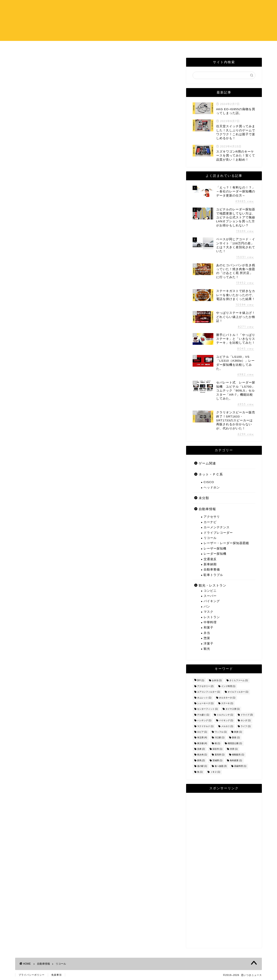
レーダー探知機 (215, 554)
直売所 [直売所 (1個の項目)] (220, 755)
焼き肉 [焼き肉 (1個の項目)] (202, 755)
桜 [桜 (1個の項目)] (217, 743)
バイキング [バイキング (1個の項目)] (226, 721)
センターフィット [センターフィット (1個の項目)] (208, 709)
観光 (207, 649)
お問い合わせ (165, 47)
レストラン (212, 617)
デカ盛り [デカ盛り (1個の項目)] (203, 715)
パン (207, 607)
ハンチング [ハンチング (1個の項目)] (204, 721)
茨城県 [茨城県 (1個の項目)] (217, 760)
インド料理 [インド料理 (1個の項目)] (228, 686)
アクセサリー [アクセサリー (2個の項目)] (205, 686)
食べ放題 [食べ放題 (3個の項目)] (221, 766)
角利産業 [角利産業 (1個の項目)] (236, 760)
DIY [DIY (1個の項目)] (201, 681)
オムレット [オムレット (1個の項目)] (204, 698)
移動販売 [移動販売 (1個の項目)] (238, 755)
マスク (209, 612)
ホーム (112, 47)
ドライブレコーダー (218, 533)
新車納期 (210, 564)
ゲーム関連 (207, 463)
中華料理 (210, 622)
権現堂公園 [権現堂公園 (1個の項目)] (235, 743)
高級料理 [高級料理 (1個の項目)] (240, 766)
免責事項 (56, 975)
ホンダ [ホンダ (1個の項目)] (246, 721)
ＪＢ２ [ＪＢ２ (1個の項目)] (215, 772)
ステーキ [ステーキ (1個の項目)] (227, 703)
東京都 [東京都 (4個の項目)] (202, 743)
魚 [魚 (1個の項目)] (200, 772)
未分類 (204, 498)
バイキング (212, 601)
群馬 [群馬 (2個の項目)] (201, 760)
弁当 (207, 633)
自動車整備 (212, 570)
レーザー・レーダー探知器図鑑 (226, 543)
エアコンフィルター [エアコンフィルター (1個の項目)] (209, 692)
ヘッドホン (212, 488)
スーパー (210, 596)
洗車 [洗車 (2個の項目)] (201, 749)
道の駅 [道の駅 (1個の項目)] (202, 766)
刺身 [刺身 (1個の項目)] (238, 732)
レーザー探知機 (215, 549)
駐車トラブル (213, 575)
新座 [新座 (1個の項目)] (236, 738)
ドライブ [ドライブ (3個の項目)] (247, 715)
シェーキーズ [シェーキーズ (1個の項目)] (205, 703)
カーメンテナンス (217, 527)
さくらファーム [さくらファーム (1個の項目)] (239, 681)
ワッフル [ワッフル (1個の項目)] (221, 732)
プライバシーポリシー (32, 975)
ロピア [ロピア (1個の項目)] (202, 732)
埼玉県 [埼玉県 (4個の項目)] (202, 738)
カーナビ (210, 522)
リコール (210, 538)
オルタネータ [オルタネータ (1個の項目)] (227, 698)
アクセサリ (212, 517)
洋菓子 (209, 644)
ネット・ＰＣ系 (211, 474)
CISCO (209, 482)
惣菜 (207, 638)
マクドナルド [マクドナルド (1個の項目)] (205, 726)
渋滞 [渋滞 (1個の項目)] (234, 749)
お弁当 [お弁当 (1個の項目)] (217, 681)
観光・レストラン (213, 585)
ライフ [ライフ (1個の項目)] (246, 726)
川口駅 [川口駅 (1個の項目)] (220, 738)
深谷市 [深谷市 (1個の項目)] (217, 749)
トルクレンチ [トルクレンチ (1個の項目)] (225, 715)
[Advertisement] (224, 870)
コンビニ (210, 591)
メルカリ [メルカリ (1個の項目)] (227, 726)
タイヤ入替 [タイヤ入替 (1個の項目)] (233, 709)
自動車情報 (207, 509)
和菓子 (209, 628)
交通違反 (210, 559)
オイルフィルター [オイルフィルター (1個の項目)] (238, 692)
